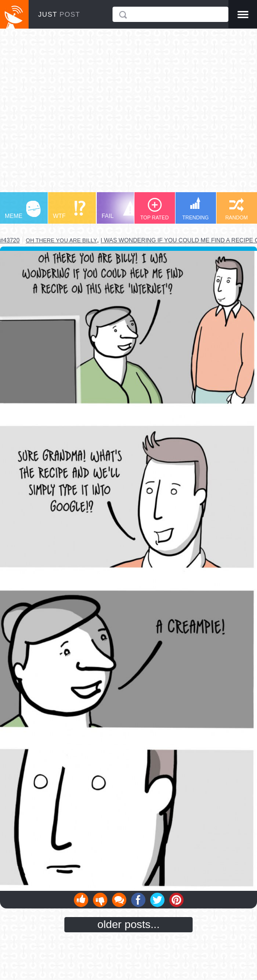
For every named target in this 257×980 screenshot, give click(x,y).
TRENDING (195, 209)
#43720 (10, 240)
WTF (69, 210)
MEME (23, 210)
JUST (59, 14)
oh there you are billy (61, 240)
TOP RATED (154, 209)
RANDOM (236, 209)
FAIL (119, 210)
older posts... (128, 924)
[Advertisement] (128, 115)
